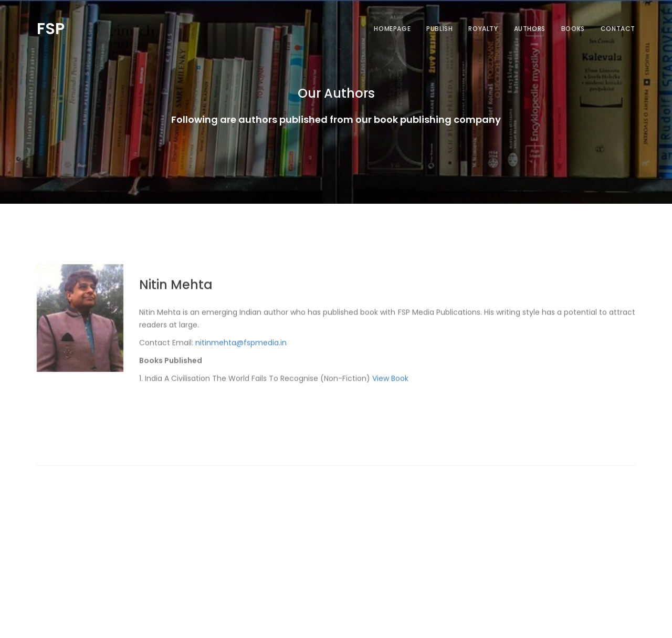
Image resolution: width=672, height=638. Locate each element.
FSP (51, 27)
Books (573, 29)
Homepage (392, 29)
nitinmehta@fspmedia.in (241, 354)
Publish (439, 29)
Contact (618, 29)
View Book (390, 390)
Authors (530, 29)
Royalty (483, 29)
